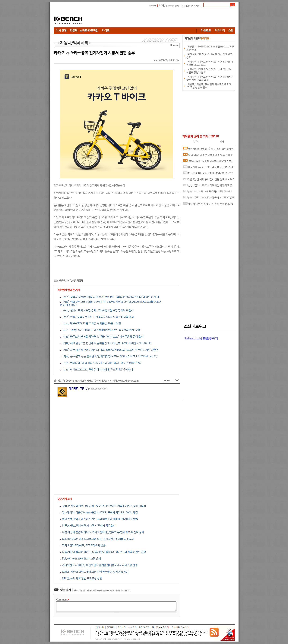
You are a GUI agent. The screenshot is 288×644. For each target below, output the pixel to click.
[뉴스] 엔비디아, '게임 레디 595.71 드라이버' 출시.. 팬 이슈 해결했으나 (101, 363)
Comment (63, 600)
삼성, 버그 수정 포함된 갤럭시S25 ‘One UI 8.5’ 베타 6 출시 (207, 192)
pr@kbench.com (98, 389)
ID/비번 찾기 (173, 6)
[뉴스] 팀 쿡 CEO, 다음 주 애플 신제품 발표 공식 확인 (90, 324)
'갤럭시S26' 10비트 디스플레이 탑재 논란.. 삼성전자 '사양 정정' (208, 162)
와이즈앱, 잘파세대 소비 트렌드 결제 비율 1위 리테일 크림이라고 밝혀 (99, 519)
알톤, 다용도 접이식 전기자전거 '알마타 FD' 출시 (88, 526)
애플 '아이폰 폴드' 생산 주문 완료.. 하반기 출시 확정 (208, 168)
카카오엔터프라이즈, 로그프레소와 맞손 (83, 545)
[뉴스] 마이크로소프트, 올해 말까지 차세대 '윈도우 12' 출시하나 (97, 370)
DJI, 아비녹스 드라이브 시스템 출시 (80, 559)
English (153, 6)
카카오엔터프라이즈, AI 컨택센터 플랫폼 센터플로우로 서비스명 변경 (99, 565)
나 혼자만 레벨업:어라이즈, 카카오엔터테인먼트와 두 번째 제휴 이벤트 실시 (102, 532)
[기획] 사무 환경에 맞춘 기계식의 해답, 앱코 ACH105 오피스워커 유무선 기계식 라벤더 (109, 350)
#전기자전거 (78, 281)
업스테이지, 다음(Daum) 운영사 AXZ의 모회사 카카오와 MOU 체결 (99, 513)
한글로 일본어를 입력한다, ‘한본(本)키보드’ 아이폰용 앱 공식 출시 (208, 174)
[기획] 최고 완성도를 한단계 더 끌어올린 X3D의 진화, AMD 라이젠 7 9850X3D (106, 343)
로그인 (162, 6)
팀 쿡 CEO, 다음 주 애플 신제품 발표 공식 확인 (208, 156)
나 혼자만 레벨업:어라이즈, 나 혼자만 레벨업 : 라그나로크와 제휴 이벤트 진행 (103, 552)
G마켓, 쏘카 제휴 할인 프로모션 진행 (81, 578)
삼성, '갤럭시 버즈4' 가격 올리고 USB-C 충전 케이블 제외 (209, 199)
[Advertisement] (167, 18)
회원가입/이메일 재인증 (191, 6)
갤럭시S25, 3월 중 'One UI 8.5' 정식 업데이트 (208, 150)
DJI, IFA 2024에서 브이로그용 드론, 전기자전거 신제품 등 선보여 (97, 539)
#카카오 (62, 281)
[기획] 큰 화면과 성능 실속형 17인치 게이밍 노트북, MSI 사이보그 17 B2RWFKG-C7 (109, 356)
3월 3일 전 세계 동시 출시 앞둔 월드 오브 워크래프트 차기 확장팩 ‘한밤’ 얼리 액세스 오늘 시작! (209, 180)
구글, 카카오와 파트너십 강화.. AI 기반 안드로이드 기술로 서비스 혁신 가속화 (103, 506)
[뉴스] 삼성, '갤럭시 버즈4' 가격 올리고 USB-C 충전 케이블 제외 (97, 317)
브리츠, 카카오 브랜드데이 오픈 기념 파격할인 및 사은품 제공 (94, 572)
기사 (222, 142)
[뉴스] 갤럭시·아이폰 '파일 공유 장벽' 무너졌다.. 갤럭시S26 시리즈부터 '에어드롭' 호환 (109, 297)
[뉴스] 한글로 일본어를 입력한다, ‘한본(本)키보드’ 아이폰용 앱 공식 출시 (102, 337)
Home (173, 46)
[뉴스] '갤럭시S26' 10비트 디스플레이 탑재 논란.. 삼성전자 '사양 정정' (100, 330)
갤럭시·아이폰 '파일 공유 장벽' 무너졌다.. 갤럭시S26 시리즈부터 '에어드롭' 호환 (208, 205)
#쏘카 (69, 281)
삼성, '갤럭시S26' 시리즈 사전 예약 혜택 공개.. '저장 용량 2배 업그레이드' (208, 186)
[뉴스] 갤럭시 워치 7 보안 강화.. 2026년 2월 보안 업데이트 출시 (97, 310)
